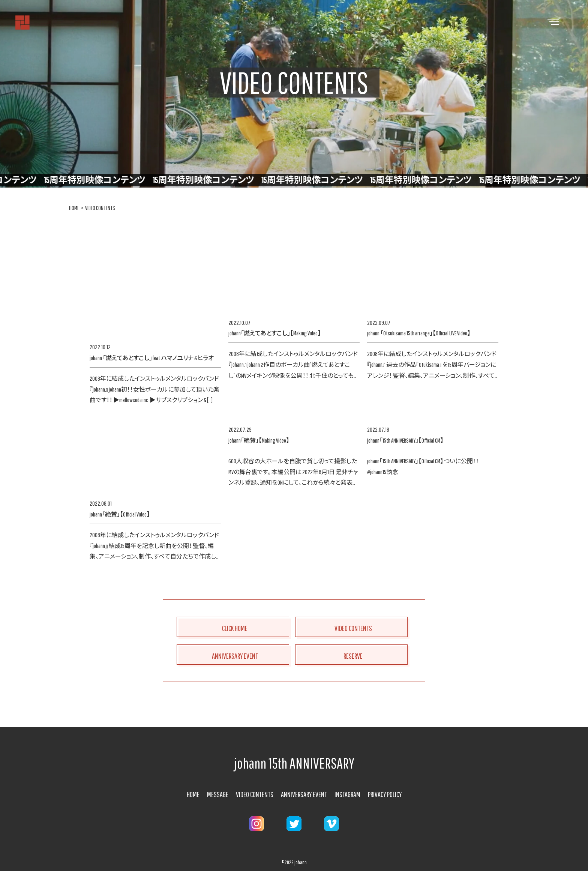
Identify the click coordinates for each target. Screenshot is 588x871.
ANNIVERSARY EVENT (235, 656)
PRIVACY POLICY (385, 794)
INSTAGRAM (347, 794)
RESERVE (353, 656)
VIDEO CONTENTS (100, 208)
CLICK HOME (235, 628)
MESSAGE (218, 794)
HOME (74, 208)
